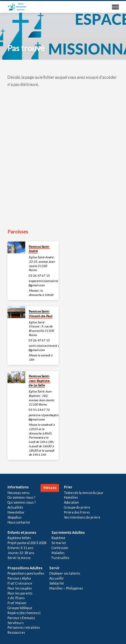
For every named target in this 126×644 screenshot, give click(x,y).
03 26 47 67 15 (39, 275)
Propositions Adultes (25, 568)
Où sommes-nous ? (21, 497)
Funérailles (60, 558)
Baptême (58, 538)
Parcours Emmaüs (21, 618)
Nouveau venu (19, 493)
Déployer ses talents (65, 573)
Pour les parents (20, 593)
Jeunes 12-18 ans (21, 553)
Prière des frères (77, 512)
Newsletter (16, 512)
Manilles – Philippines (66, 588)
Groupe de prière (77, 507)
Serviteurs (16, 623)
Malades (58, 553)
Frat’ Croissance (20, 583)
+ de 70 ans (16, 598)
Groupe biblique (20, 608)
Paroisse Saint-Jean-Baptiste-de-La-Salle (40, 381)
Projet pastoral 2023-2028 (27, 543)
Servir (54, 568)
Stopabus (15, 517)
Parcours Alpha (19, 578)
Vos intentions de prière (82, 517)
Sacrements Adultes (68, 532)
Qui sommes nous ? (22, 502)
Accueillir (57, 578)
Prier (68, 487)
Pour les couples (20, 588)
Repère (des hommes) (24, 613)
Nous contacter (19, 522)
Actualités (15, 507)
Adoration (71, 502)
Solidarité (57, 583)
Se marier (59, 543)
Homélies (71, 497)
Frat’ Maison (17, 603)
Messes (50, 488)
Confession (60, 548)
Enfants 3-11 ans (20, 548)
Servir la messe (19, 558)
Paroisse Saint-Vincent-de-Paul (41, 313)
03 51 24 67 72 (39, 410)
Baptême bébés (19, 538)
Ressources (16, 632)
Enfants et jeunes (22, 532)
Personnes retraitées (24, 628)
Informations (18, 487)
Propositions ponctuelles (26, 573)
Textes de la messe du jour (84, 493)
